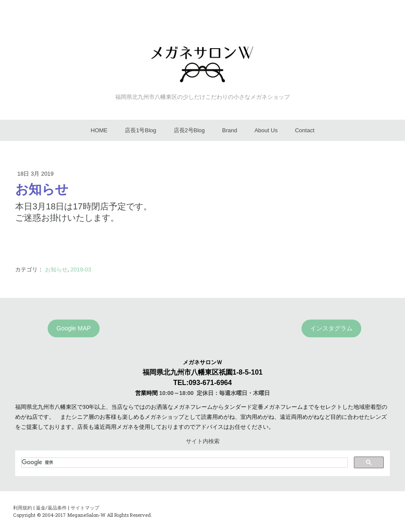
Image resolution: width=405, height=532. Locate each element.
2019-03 (81, 269)
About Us (266, 130)
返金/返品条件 (51, 508)
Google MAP (73, 328)
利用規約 (23, 508)
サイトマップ (85, 508)
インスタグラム (331, 328)
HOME (99, 130)
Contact (305, 130)
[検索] (184, 463)
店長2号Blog (189, 130)
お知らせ (56, 269)
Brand (230, 130)
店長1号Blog (140, 130)
